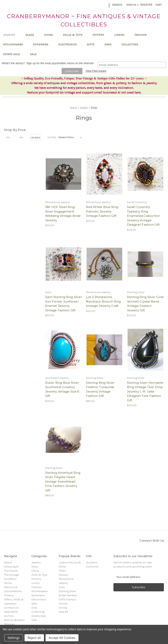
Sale (33, 54)
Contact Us (11, 608)
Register (146, 5)
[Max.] (23, 137)
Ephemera (42, 44)
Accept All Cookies (62, 638)
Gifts (92, 44)
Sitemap (9, 624)
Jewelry (11, 35)
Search (117, 5)
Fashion (142, 35)
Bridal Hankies (68, 595)
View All (63, 612)
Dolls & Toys (74, 35)
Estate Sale (13, 54)
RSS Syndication (14, 620)
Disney (63, 608)
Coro (62, 587)
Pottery (100, 35)
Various (63, 575)
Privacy (9, 595)
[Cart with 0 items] (158, 5)
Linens (121, 35)
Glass (31, 35)
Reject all (34, 638)
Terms (8, 583)
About (8, 562)
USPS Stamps (67, 599)
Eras (110, 44)
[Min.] (10, 137)
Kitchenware (15, 44)
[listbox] (71, 137)
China (50, 35)
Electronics (69, 44)
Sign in (131, 5)
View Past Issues (96, 71)
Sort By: (52, 137)
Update (36, 137)
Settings (14, 638)
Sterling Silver (67, 591)
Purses (63, 604)
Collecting (132, 44)
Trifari (62, 571)
